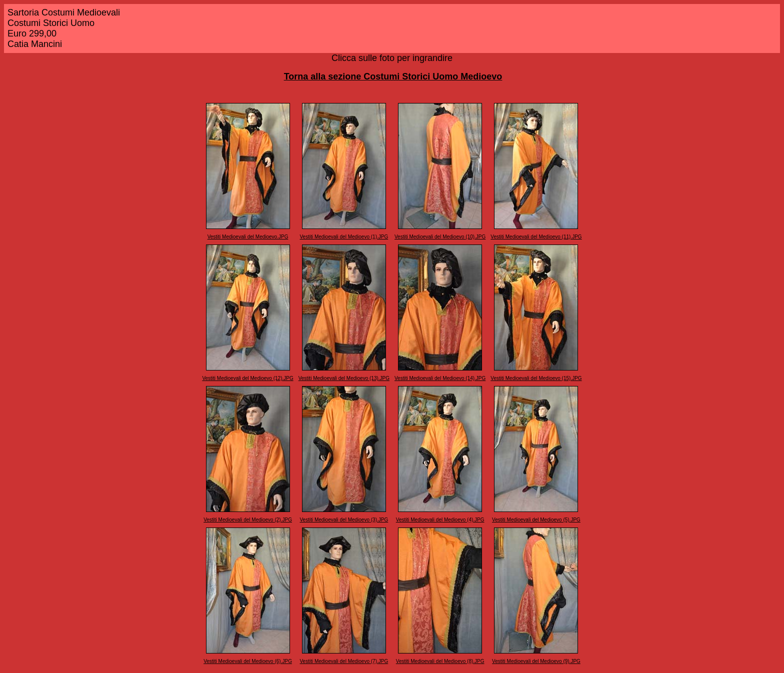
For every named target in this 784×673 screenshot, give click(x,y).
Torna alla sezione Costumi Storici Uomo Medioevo (393, 76)
